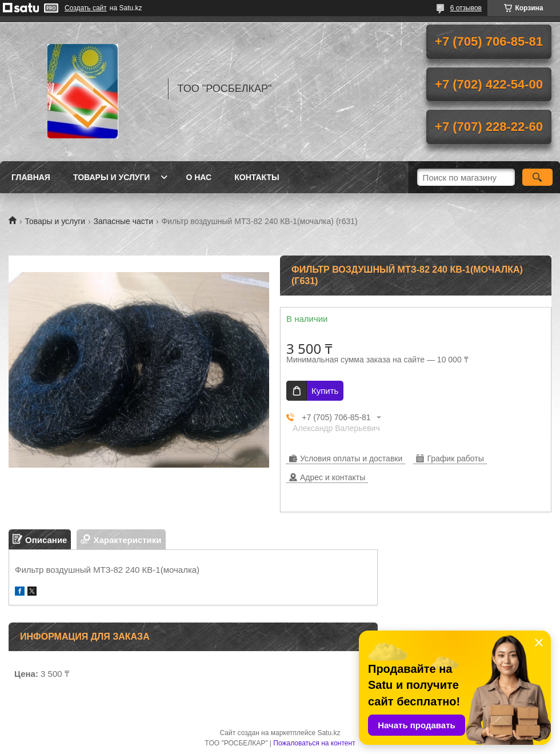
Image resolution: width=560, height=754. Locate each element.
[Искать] (537, 177)
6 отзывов (466, 8)
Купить (325, 391)
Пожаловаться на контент (314, 743)
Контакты (257, 177)
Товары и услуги (112, 177)
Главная (31, 177)
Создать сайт (86, 8)
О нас (199, 177)
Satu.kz (329, 733)
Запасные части (123, 221)
